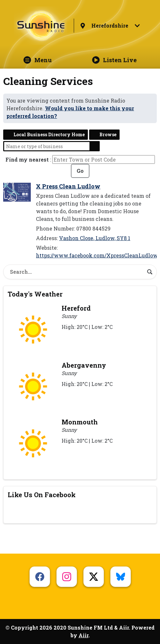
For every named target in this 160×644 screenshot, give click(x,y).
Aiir (84, 635)
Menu (38, 60)
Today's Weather (35, 294)
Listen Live (114, 60)
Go (80, 171)
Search (95, 146)
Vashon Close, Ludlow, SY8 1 (95, 238)
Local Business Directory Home (49, 134)
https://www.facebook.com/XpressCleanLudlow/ (98, 255)
